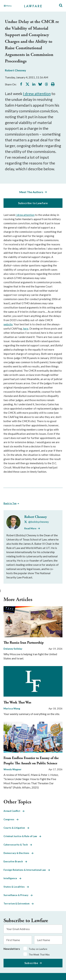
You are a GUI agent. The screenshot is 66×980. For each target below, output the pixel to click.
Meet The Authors (31, 192)
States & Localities (16, 887)
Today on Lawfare (38, 949)
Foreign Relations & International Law (27, 870)
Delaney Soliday (13, 649)
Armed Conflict (14, 811)
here (26, 328)
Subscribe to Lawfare (33, 203)
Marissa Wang (12, 708)
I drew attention (37, 94)
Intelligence (12, 878)
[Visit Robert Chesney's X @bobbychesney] (37, 522)
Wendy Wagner (12, 769)
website (8, 324)
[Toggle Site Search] (61, 6)
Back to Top (10, 503)
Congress (11, 819)
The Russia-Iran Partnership (24, 643)
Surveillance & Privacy (18, 895)
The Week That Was (17, 702)
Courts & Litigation (16, 828)
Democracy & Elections (18, 853)
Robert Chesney (15, 70)
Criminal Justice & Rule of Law (22, 836)
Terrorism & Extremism (19, 904)
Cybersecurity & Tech (18, 845)
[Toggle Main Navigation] (12, 6)
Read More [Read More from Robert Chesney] (30, 528)
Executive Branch (15, 861)
